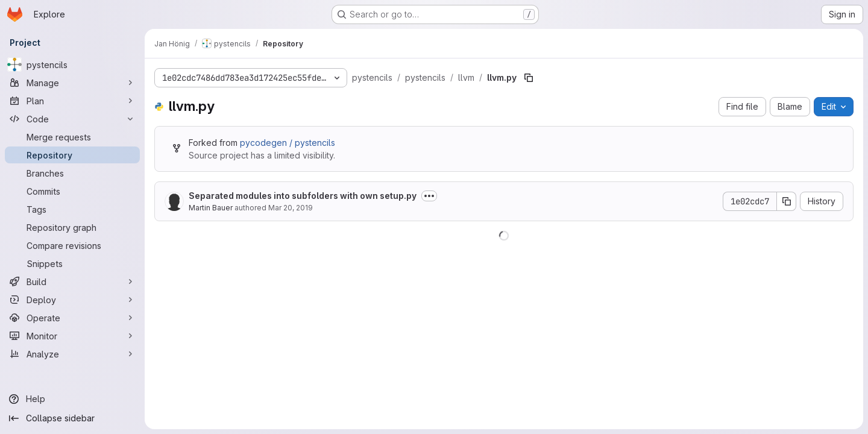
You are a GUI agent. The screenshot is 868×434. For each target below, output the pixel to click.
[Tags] (72, 209)
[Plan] (72, 101)
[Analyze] (72, 354)
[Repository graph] (72, 227)
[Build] (72, 281)
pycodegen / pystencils (288, 143)
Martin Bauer (211, 208)
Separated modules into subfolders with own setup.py (303, 196)
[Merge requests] (72, 137)
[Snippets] (72, 263)
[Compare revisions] (72, 245)
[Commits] (72, 191)
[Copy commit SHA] (787, 201)
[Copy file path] (529, 78)
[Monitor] (72, 336)
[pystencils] (72, 64)
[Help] (72, 399)
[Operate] (72, 318)
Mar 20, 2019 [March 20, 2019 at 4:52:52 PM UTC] (291, 208)
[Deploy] (72, 300)
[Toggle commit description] (429, 196)
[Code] (72, 119)
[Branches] (72, 173)
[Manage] (72, 83)
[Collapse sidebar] (72, 418)
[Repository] (72, 155)
